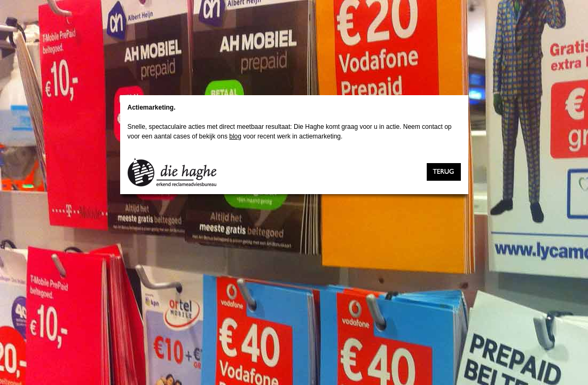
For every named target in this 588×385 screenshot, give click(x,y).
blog (235, 136)
